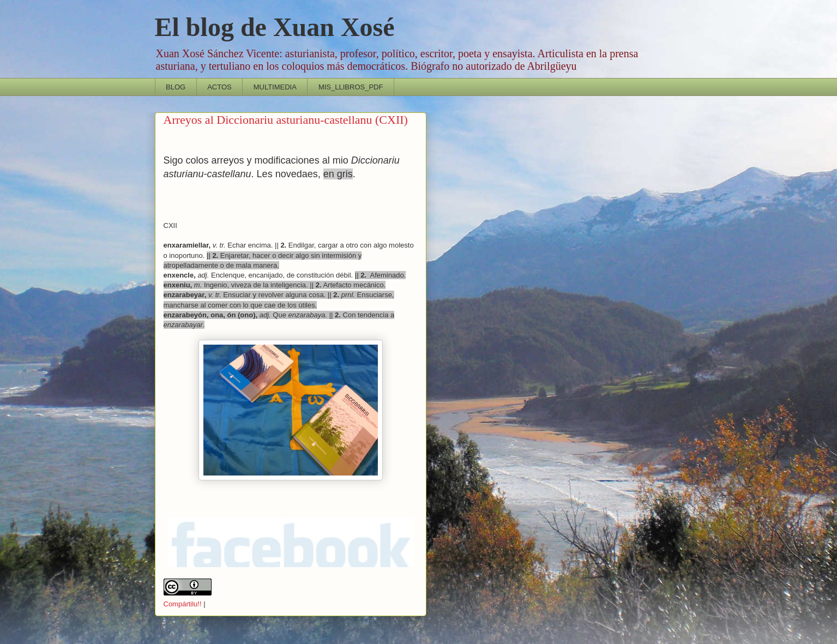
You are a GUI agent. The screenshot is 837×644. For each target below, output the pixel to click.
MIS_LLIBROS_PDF (351, 87)
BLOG (176, 87)
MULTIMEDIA (275, 87)
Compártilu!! (183, 604)
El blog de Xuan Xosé (275, 27)
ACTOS (219, 87)
